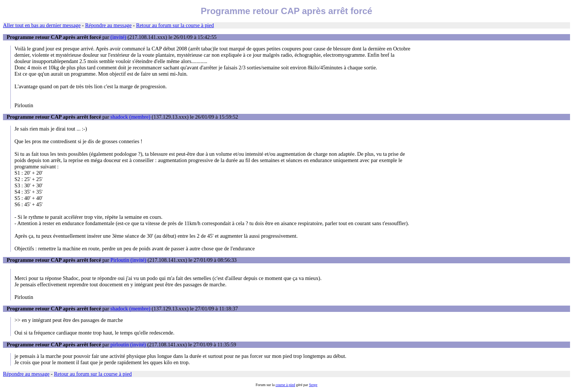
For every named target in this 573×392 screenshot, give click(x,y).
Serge (313, 385)
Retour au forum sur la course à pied (175, 25)
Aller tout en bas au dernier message (42, 25)
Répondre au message (108, 25)
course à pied (285, 385)
